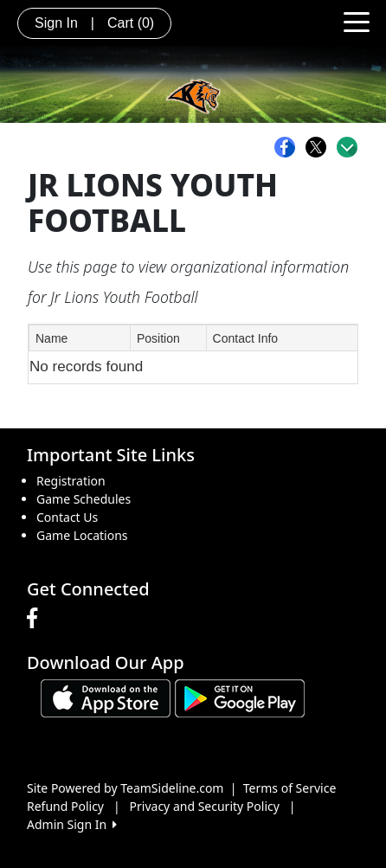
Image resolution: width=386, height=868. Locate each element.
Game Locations (82, 535)
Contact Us (67, 517)
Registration (71, 481)
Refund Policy (65, 806)
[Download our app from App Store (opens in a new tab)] (106, 697)
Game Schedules (84, 499)
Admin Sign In (72, 824)
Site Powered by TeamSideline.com (125, 788)
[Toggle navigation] (357, 21)
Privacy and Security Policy (205, 806)
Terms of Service (290, 788)
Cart (131, 23)
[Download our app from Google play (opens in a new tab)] (240, 697)
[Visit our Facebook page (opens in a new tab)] (36, 619)
